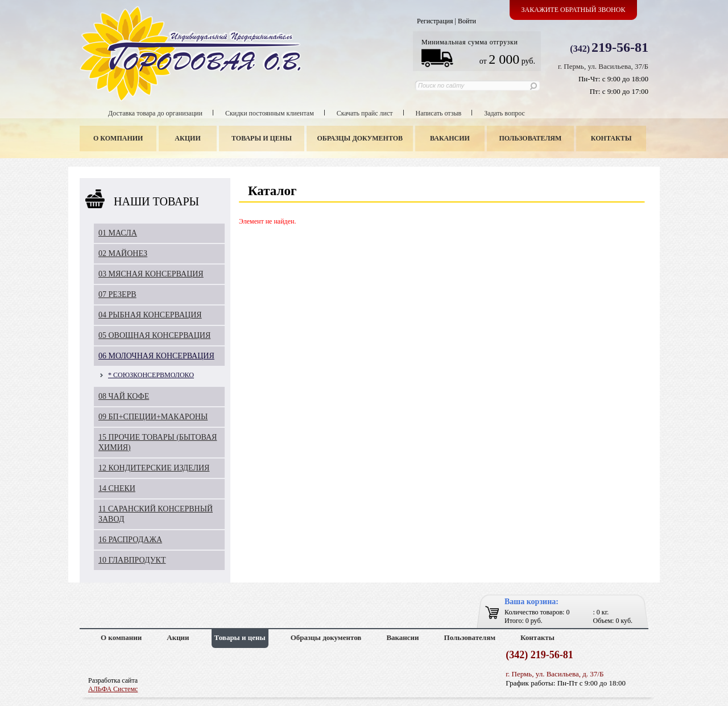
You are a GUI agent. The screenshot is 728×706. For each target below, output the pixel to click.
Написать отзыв (439, 113)
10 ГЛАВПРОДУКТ (132, 560)
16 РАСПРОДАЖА (130, 540)
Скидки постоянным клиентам (270, 113)
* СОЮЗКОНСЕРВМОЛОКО (151, 375)
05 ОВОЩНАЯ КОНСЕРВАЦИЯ (154, 335)
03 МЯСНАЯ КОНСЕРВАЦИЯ (151, 274)
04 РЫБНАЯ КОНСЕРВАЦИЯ (150, 315)
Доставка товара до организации (155, 113)
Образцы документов (360, 138)
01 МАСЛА (118, 233)
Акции (187, 138)
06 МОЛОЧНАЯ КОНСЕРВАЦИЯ (156, 356)
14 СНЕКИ (117, 488)
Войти (467, 21)
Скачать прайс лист (365, 113)
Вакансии (450, 138)
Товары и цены (262, 138)
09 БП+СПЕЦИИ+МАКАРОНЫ (153, 417)
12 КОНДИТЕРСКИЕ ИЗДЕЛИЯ (154, 468)
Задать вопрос (504, 113)
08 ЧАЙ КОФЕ (124, 396)
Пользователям (531, 138)
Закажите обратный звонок (574, 10)
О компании (118, 138)
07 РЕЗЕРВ (117, 294)
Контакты (611, 138)
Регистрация (435, 21)
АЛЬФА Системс (113, 689)
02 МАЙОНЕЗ (123, 253)
